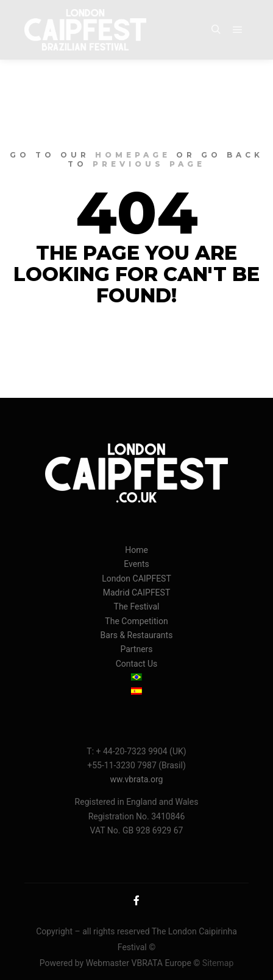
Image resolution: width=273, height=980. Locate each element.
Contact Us (137, 664)
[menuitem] (136, 678)
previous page (149, 164)
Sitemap (218, 963)
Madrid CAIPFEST (137, 593)
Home (136, 550)
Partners (136, 649)
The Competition (136, 621)
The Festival (137, 606)
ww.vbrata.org (137, 779)
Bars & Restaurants (137, 635)
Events (136, 564)
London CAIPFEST (136, 579)
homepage (133, 155)
